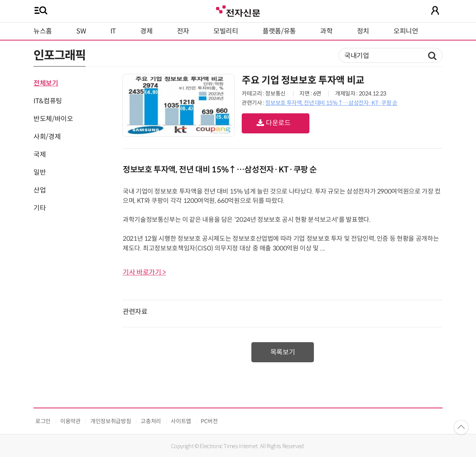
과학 (326, 31)
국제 (40, 155)
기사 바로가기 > (144, 272)
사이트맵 (181, 421)
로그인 (43, 421)
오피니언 (406, 31)
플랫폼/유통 (279, 31)
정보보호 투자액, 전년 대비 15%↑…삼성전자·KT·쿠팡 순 (331, 103)
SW (81, 31)
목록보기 (283, 352)
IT (113, 31)
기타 (40, 208)
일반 (40, 172)
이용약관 (70, 421)
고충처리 (151, 421)
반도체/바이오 (53, 119)
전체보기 (46, 83)
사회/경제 (47, 137)
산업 (40, 190)
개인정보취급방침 (111, 421)
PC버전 (209, 421)
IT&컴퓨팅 (48, 101)
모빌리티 (226, 31)
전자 (183, 31)
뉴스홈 (43, 31)
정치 (363, 31)
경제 (146, 31)
